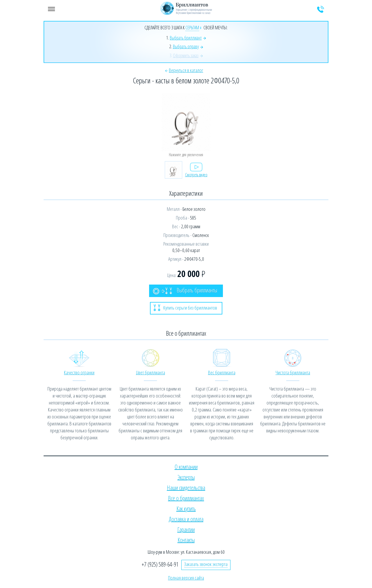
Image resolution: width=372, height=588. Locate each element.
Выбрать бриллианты (185, 291)
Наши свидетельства (186, 488)
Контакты (186, 540)
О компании (186, 467)
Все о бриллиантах (186, 498)
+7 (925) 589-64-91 (160, 564)
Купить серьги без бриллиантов (185, 308)
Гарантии (186, 529)
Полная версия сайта (186, 578)
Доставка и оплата (186, 519)
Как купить (186, 509)
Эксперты (186, 477)
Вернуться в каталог (186, 70)
